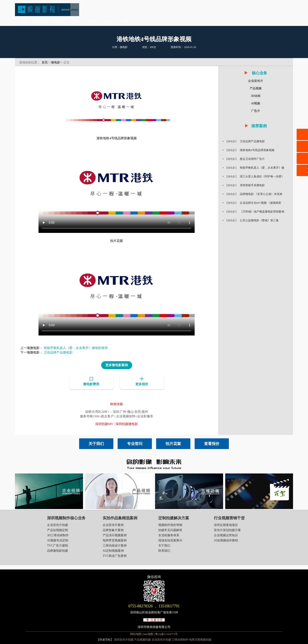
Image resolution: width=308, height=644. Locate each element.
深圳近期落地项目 (226, 525)
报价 (126, 21)
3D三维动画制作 (58, 535)
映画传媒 (117, 404)
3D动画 (75, 21)
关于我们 (96, 443)
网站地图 (136, 634)
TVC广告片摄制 (58, 545)
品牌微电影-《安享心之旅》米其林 (263, 194)
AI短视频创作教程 (226, 540)
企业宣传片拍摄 (58, 525)
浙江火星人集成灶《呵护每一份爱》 (264, 176)
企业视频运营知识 (226, 535)
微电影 (56, 62)
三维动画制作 (180, 639)
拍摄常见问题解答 (170, 530)
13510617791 (169, 606)
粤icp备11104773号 (166, 634)
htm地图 (148, 634)
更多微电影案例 (117, 365)
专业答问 (135, 443)
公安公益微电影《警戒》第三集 (261, 220)
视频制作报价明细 (170, 525)
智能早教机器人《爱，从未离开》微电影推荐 (76, 348)
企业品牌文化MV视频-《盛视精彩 (262, 203)
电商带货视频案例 (115, 540)
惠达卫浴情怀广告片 (253, 159)
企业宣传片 (41, 21)
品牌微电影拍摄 (58, 550)
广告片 (109, 21)
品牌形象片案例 (113, 530)
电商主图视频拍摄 (200, 639)
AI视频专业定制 (58, 540)
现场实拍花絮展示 (170, 540)
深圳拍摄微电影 (127, 424)
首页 (24, 21)
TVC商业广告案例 (115, 555)
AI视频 (92, 21)
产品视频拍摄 (142, 639)
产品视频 (58, 21)
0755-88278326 (141, 606)
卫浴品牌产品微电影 (58, 352)
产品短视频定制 (58, 530)
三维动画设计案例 (115, 545)
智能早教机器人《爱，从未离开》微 (264, 168)
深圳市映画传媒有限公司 (154, 627)
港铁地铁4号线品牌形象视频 (258, 150)
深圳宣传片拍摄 (124, 639)
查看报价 (212, 443)
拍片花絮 (173, 443)
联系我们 (164, 550)
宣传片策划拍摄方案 (227, 530)
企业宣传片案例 (113, 525)
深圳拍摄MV (104, 424)
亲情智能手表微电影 (253, 185)
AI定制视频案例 (113, 550)
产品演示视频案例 (115, 535)
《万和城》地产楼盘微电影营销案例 (264, 212)
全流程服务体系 (169, 535)
